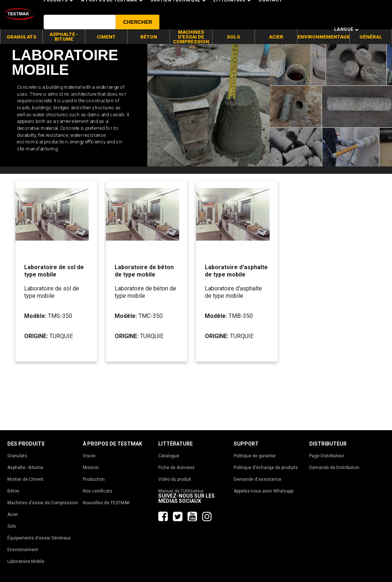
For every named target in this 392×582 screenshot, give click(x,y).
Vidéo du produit (175, 479)
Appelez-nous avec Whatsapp (264, 491)
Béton (13, 491)
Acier (13, 515)
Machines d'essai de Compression (43, 503)
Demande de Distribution (334, 468)
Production (94, 479)
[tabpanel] (196, 105)
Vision (89, 456)
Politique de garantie (255, 456)
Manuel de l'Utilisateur (181, 491)
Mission (91, 468)
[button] (138, 22)
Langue (347, 29)
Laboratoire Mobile (26, 561)
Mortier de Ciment (25, 479)
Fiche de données (176, 468)
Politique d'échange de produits (266, 468)
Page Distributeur (327, 456)
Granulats (17, 456)
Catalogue (169, 456)
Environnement (23, 550)
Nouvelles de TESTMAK (106, 503)
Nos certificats (98, 491)
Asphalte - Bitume (25, 468)
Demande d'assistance (258, 479)
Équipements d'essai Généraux (39, 538)
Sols (12, 526)
